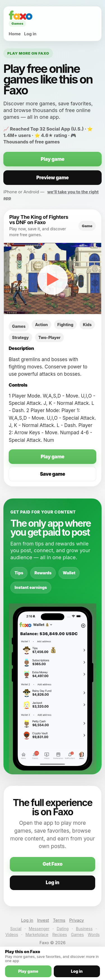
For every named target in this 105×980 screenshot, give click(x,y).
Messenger (39, 929)
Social (16, 929)
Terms (59, 920)
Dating (63, 929)
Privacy (77, 920)
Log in (30, 34)
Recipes (60, 934)
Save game (53, 474)
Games (77, 934)
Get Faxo (53, 864)
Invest (43, 920)
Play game (53, 159)
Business (84, 929)
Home (15, 34)
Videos (12, 934)
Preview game (53, 178)
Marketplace (37, 934)
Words (94, 934)
